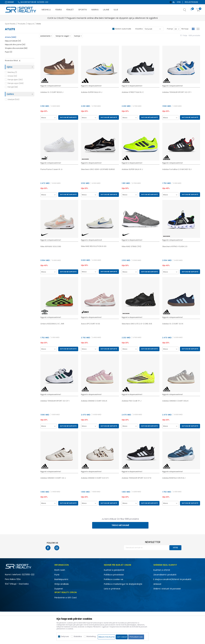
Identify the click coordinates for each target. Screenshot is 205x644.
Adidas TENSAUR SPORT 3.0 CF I (177, 92)
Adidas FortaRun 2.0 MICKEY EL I (177, 169)
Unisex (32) (12, 76)
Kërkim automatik (123, 29)
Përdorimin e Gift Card (65, 598)
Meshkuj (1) (12, 72)
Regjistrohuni (191, 2)
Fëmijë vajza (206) (16, 83)
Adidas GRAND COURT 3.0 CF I (95, 478)
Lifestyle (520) (14, 99)
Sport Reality (10, 24)
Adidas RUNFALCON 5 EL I (174, 478)
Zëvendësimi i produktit (165, 575)
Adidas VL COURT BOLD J (52, 92)
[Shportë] (198, 10)
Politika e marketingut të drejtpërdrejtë (123, 584)
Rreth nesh (60, 570)
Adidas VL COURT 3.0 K (173, 324)
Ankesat (157, 584)
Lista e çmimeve (112, 589)
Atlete (11, 37)
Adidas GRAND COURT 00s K (94, 401)
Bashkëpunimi (61, 579)
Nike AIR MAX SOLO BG (51, 247)
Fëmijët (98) (13, 87)
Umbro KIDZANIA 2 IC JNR (52, 324)
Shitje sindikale (62, 584)
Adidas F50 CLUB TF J (132, 401)
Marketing (91, 636)
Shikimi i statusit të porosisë (167, 589)
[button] (187, 11)
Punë (57, 575)
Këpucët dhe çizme (15, 45)
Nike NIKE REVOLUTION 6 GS (94, 246)
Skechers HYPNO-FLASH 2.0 (175, 247)
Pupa (9, 52)
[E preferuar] (191, 10)
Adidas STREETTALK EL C (133, 92)
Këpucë (31, 24)
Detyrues (65, 636)
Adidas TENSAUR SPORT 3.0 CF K (137, 478)
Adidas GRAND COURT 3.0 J (53, 478)
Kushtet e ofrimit (162, 570)
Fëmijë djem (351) (15, 80)
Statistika (78, 636)
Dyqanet (59, 589)
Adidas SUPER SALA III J (92, 92)
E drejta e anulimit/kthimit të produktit (172, 579)
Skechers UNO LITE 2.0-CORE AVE (137, 324)
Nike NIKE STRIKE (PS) (131, 247)
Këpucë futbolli (13, 41)
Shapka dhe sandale (16, 48)
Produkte (22, 24)
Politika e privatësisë (114, 575)
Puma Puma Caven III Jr (51, 169)
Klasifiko (139, 29)
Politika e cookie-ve (114, 579)
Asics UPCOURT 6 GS (90, 324)
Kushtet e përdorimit (114, 570)
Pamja (170, 29)
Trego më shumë (120, 525)
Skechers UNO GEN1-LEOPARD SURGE (98, 169)
